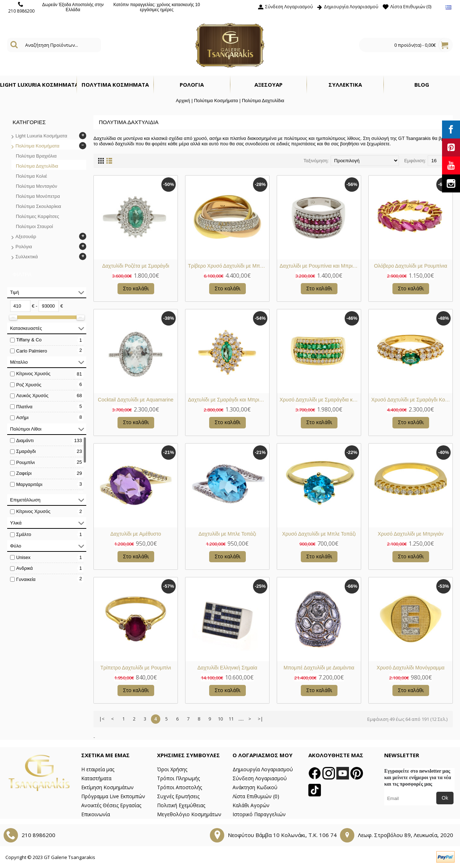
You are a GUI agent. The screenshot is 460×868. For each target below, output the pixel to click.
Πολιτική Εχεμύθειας (181, 805)
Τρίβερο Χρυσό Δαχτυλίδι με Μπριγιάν (229, 266)
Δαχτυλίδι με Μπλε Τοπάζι (227, 534)
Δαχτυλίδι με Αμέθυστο (136, 534)
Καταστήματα (96, 778)
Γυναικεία (26, 579)
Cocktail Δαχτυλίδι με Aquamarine (135, 400)
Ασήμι (22, 417)
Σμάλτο (24, 534)
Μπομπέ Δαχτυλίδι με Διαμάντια (319, 668)
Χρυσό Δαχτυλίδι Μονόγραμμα (411, 668)
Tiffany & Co (29, 340)
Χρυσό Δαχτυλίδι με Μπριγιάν (411, 534)
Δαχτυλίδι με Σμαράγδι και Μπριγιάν (228, 400)
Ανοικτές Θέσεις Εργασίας (111, 805)
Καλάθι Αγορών (251, 805)
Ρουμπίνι (26, 462)
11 (231, 719)
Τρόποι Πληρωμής (178, 778)
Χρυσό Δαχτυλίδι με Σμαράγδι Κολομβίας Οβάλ (412, 400)
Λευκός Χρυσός (32, 396)
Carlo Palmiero (32, 351)
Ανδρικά (24, 568)
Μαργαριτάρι (29, 484)
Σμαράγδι (26, 451)
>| (260, 719)
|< (102, 719)
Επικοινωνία (96, 814)
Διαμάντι (25, 440)
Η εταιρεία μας (98, 769)
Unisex (23, 557)
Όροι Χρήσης (172, 769)
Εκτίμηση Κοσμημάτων (107, 787)
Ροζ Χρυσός (29, 385)
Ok (445, 798)
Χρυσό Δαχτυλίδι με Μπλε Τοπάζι (319, 534)
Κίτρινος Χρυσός (33, 374)
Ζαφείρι (24, 473)
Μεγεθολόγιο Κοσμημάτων (189, 814)
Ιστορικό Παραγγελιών (259, 814)
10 (220, 719)
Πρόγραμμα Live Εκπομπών (113, 796)
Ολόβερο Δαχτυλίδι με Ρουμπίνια (411, 266)
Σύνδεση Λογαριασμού (260, 778)
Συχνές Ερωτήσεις (178, 796)
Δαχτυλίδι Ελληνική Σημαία (227, 668)
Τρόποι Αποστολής (180, 787)
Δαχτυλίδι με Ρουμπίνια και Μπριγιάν (320, 266)
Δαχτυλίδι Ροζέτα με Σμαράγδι (136, 266)
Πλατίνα (24, 407)
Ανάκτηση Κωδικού (255, 787)
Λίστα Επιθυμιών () (256, 796)
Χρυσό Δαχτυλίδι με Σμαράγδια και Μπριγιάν (320, 400)
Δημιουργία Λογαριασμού (263, 769)
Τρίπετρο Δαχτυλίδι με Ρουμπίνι (136, 668)
